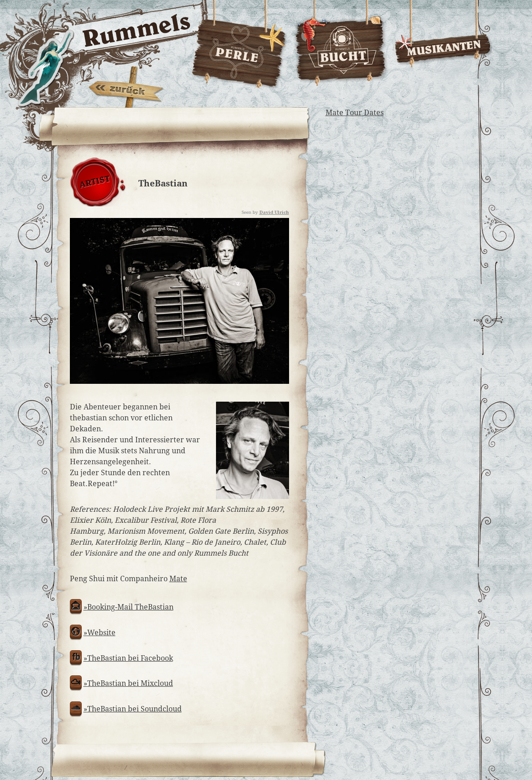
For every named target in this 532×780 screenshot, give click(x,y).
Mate (178, 579)
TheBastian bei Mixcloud (130, 683)
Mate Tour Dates (355, 113)
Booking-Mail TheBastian (130, 607)
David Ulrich (274, 212)
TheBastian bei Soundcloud (134, 709)
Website (101, 633)
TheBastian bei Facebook (130, 658)
